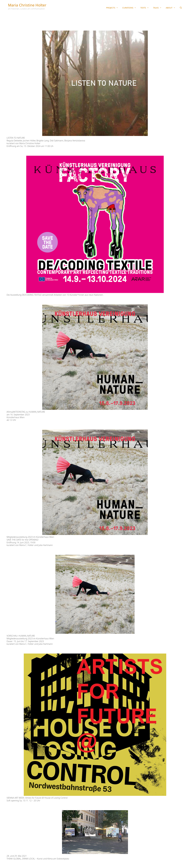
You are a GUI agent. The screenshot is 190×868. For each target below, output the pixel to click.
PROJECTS (113, 8)
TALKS (158, 8)
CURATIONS (130, 8)
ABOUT (172, 8)
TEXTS (146, 8)
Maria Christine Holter (27, 5)
